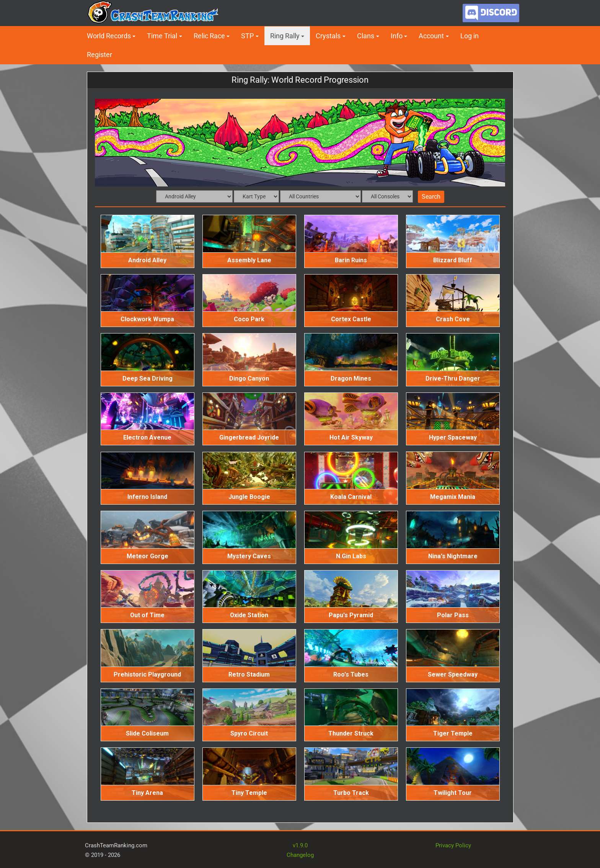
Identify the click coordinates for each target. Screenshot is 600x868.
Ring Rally (285, 36)
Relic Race (209, 36)
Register (99, 55)
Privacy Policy (453, 845)
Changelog (300, 855)
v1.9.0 (300, 845)
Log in (470, 36)
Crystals (328, 36)
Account (431, 36)
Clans (366, 36)
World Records (109, 36)
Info (397, 36)
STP (247, 36)
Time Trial (162, 36)
